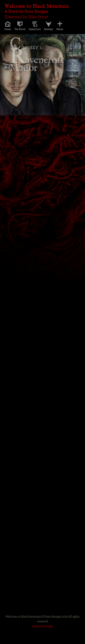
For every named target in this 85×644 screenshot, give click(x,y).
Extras (60, 29)
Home (8, 29)
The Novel (20, 29)
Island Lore (35, 29)
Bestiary (49, 29)
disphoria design (43, 626)
